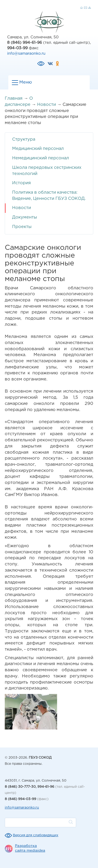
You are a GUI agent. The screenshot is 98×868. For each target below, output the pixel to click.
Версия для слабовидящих (36, 835)
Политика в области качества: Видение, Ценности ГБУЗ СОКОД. (49, 196)
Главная (14, 98)
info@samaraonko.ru (26, 54)
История (22, 183)
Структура (24, 139)
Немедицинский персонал (41, 158)
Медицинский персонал (38, 149)
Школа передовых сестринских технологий (47, 171)
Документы (25, 217)
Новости (47, 105)
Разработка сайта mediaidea (30, 848)
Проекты (22, 227)
